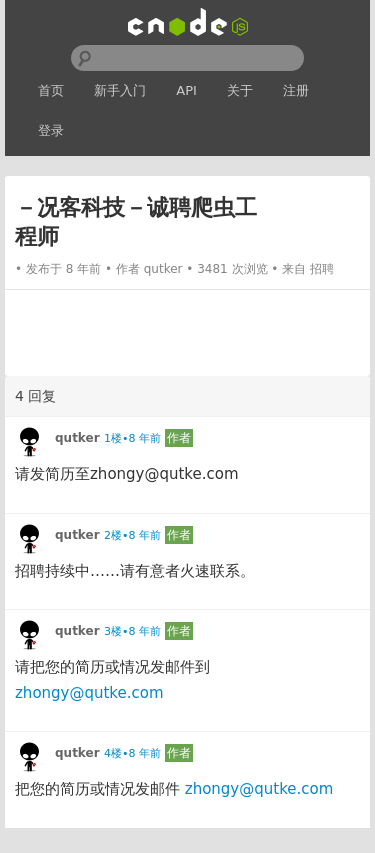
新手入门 (120, 90)
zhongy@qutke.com (89, 693)
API (186, 90)
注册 (296, 90)
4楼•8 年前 (132, 753)
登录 (51, 130)
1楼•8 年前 (132, 438)
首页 (51, 90)
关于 (240, 90)
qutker (163, 269)
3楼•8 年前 (132, 631)
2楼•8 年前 (132, 535)
